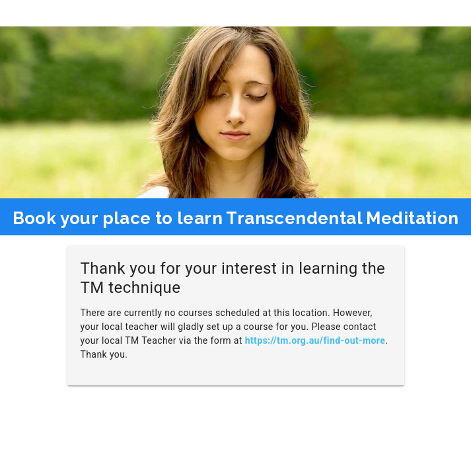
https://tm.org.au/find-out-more (315, 340)
